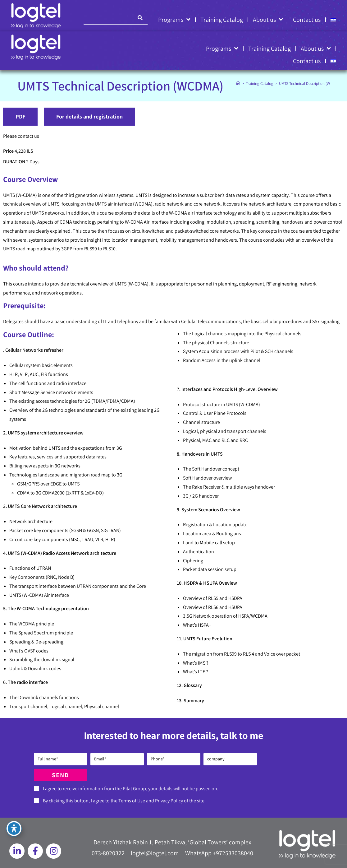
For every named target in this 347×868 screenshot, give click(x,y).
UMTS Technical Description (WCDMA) (310, 84)
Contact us (307, 20)
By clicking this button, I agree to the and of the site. (124, 801)
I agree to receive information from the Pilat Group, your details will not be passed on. (131, 789)
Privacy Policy (169, 801)
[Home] (238, 84)
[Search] (140, 18)
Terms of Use (132, 801)
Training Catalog (222, 20)
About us (268, 20)
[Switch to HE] (333, 20)
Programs (174, 20)
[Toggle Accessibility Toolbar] (14, 829)
